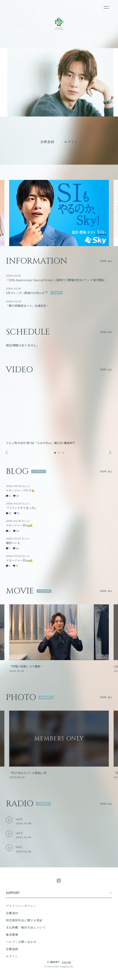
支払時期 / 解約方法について (26, 927)
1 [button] (55, 454)
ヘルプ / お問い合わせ (21, 942)
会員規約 (12, 913)
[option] (59, 213)
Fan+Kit (66, 962)
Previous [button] (7, 453)
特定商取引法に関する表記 (24, 920)
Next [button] (109, 453)
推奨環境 (12, 935)
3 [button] (63, 454)
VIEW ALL (106, 261)
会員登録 (47, 142)
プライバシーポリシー (21, 906)
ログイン (71, 142)
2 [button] (59, 454)
